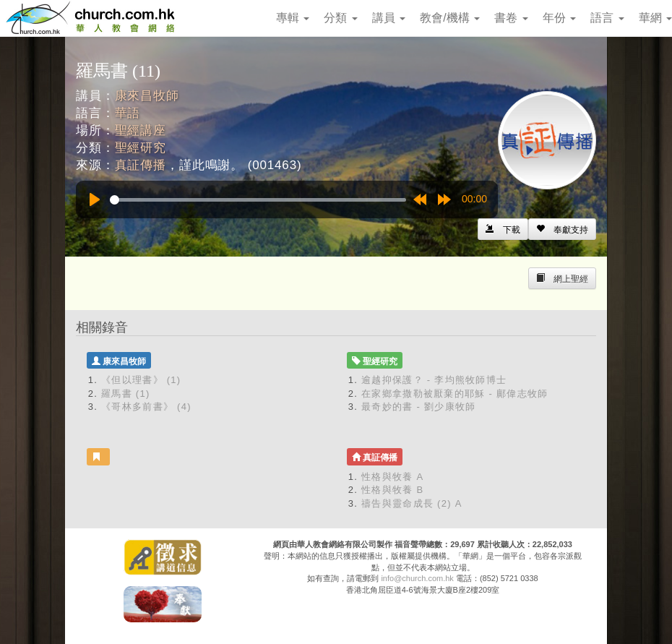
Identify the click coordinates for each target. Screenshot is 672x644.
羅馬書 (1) (126, 394)
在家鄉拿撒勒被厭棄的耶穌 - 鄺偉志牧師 (455, 394)
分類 (340, 18)
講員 (389, 18)
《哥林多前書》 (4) (146, 407)
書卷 (511, 18)
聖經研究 (141, 148)
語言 (607, 18)
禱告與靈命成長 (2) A (412, 503)
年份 (559, 18)
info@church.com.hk (417, 578)
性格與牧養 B (392, 490)
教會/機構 (450, 18)
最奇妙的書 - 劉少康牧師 (418, 407)
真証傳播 (141, 165)
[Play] (95, 199)
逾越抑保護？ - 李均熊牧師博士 (434, 380)
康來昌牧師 (147, 96)
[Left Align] (562, 229)
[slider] (258, 200)
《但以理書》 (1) (141, 380)
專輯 (293, 18)
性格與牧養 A (392, 477)
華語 (128, 113)
